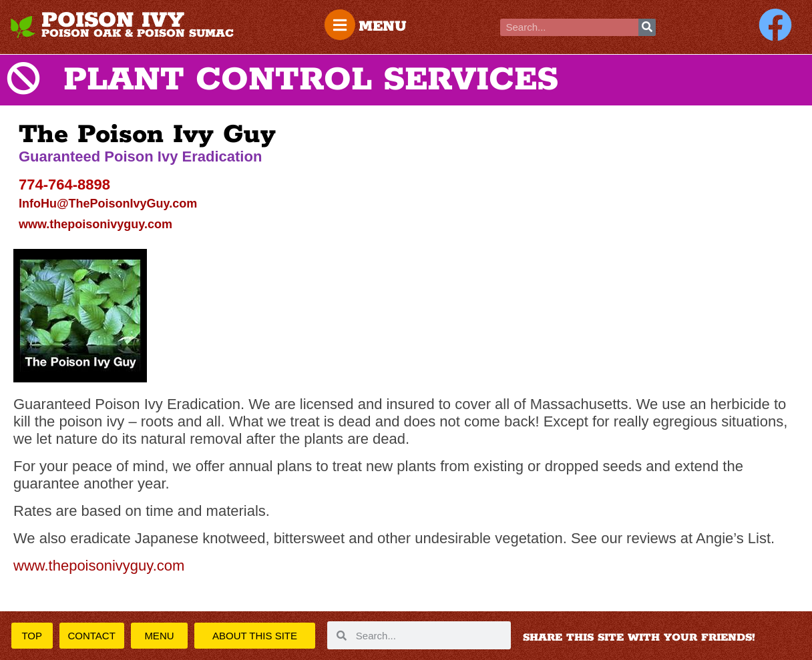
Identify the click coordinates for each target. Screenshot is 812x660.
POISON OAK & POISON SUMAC (138, 33)
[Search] (647, 27)
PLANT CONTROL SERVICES (311, 80)
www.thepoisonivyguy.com (95, 224)
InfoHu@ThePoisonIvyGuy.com (108, 204)
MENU (383, 27)
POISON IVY (113, 21)
